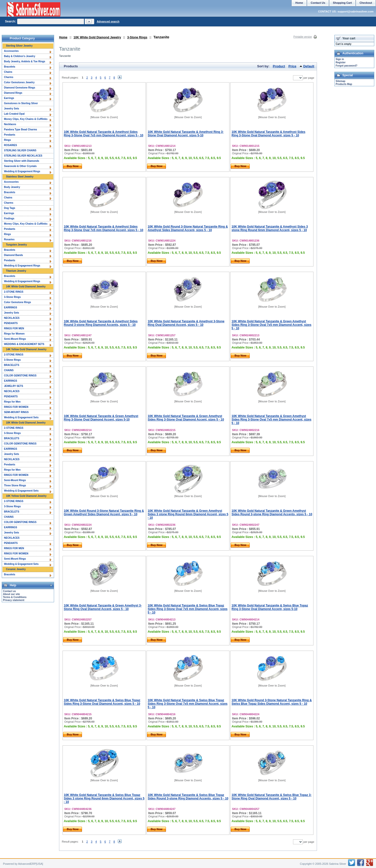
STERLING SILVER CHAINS (20, 150)
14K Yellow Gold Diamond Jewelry (26, 349)
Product (279, 66)
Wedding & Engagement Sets (21, 417)
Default (309, 66)
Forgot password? (346, 66)
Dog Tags (10, 208)
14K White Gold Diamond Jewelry (26, 287)
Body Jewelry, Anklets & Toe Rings (25, 61)
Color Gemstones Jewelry (19, 82)
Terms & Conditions (15, 597)
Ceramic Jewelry (16, 569)
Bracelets (10, 67)
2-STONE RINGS (14, 292)
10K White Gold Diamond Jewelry (97, 37)
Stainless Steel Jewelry (20, 177)
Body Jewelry (12, 187)
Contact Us (318, 3)
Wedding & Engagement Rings (22, 171)
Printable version (303, 37)
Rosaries (9, 239)
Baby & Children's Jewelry (20, 56)
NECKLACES (12, 318)
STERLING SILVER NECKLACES (23, 156)
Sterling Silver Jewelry (19, 46)
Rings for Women (14, 334)
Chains (8, 72)
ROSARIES (10, 145)
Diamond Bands (13, 255)
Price (293, 66)
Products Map (344, 84)
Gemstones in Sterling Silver (21, 103)
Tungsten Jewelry (16, 245)
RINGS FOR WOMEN (16, 407)
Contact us (9, 591)
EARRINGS (11, 307)
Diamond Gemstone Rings (20, 88)
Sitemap (340, 81)
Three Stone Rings (15, 485)
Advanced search (108, 21)
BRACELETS (12, 365)
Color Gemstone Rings (17, 302)
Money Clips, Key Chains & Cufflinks (26, 119)
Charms (9, 77)
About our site (11, 594)
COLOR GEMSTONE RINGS (20, 376)
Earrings (9, 98)
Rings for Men (12, 402)
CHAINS (9, 370)
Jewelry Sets (12, 109)
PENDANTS (11, 323)
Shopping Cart (342, 3)
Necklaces (10, 124)
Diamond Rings (13, 93)
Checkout (366, 3)
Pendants (10, 135)
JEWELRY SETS (14, 386)
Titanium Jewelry (16, 271)
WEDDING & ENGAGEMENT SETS (24, 344)
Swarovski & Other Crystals (20, 166)
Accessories (11, 51)
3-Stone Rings (137, 37)
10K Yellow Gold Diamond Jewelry (26, 496)
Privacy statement (14, 600)
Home (63, 37)
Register (341, 62)
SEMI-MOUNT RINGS (16, 412)
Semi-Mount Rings (15, 339)
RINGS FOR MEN (14, 328)
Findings (9, 218)
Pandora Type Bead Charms (21, 130)
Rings (7, 140)
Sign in (340, 59)
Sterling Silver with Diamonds (22, 161)
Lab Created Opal (14, 114)
